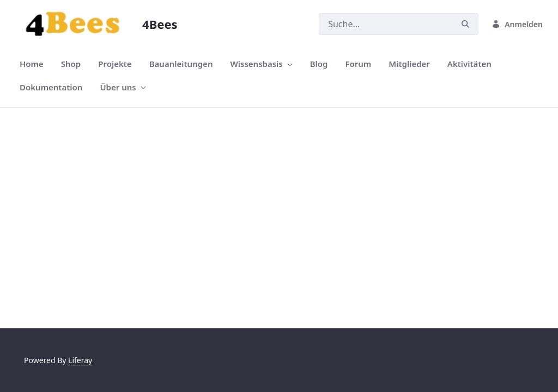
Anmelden (517, 24)
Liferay (80, 360)
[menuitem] (32, 64)
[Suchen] (386, 24)
